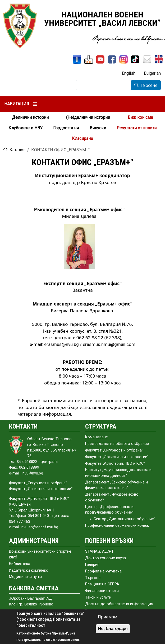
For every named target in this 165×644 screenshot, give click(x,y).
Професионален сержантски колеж (117, 526)
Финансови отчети (102, 591)
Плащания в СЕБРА (102, 584)
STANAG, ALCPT (99, 551)
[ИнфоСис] (77, 59)
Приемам (108, 617)
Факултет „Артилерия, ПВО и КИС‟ (115, 464)
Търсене (149, 85)
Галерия (92, 565)
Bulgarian (152, 73)
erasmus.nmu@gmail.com (109, 344)
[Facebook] (112, 59)
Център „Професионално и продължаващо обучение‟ (109, 510)
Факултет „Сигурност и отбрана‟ (114, 450)
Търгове (93, 578)
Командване (97, 437)
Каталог (17, 150)
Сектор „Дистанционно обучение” (124, 519)
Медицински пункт (26, 577)
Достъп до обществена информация (119, 604)
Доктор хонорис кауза (106, 558)
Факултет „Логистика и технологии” (117, 457)
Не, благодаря (113, 629)
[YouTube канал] (100, 59)
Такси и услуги (98, 597)
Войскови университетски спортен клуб (40, 554)
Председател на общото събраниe (117, 444)
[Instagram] (123, 59)
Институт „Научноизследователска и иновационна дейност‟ (118, 473)
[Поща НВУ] (147, 59)
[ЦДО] (89, 59)
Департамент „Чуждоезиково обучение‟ (112, 497)
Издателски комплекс (29, 570)
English (129, 73)
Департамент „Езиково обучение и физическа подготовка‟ (116, 485)
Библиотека (20, 564)
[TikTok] (135, 59)
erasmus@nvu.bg (61, 344)
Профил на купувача (103, 571)
